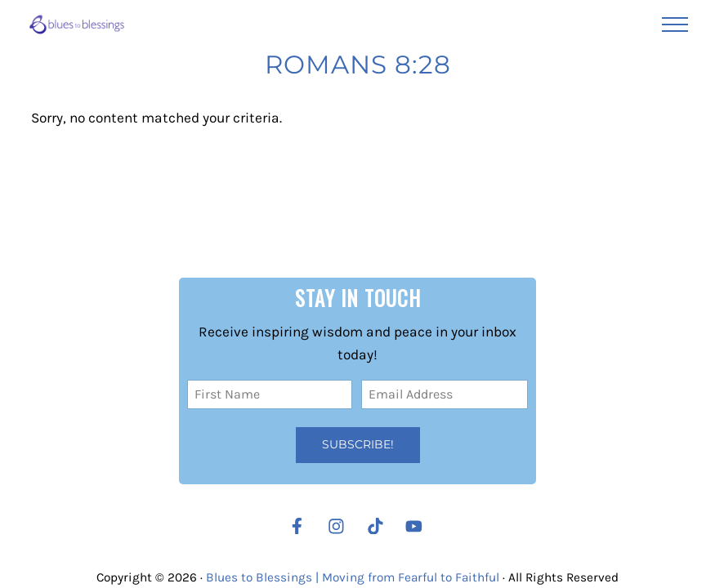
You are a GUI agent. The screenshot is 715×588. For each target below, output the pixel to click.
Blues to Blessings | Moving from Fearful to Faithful (353, 577)
